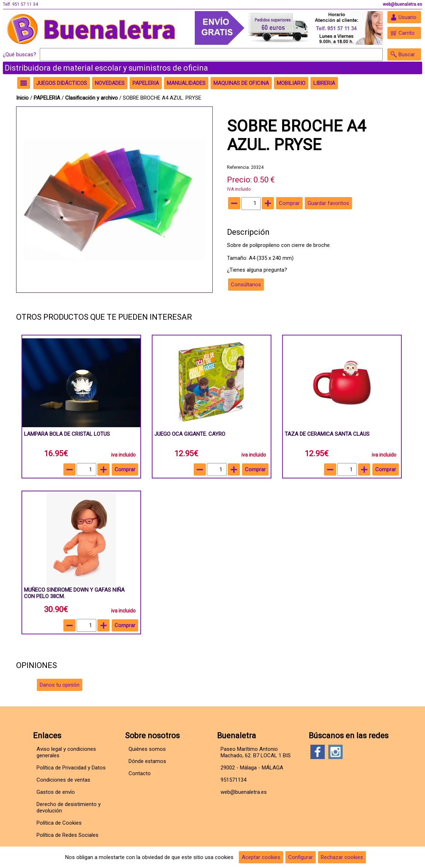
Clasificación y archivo (92, 98)
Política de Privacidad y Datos (71, 768)
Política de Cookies (59, 823)
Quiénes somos (147, 749)
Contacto (140, 773)
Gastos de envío (56, 792)
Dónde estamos (147, 761)
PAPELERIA (48, 98)
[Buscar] (211, 54)
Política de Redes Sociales (67, 835)
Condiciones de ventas (63, 780)
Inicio (22, 98)
